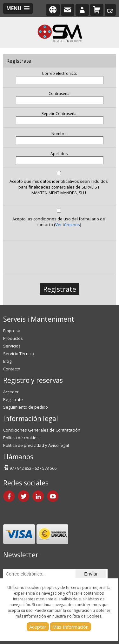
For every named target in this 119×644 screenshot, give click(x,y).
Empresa (12, 331)
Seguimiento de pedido (26, 407)
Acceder (11, 392)
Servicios (12, 346)
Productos (13, 338)
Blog (7, 361)
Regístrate (60, 289)
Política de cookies (21, 438)
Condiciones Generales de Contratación (42, 430)
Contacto (12, 369)
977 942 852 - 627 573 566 (30, 468)
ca (110, 10)
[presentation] (59, 256)
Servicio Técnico (19, 354)
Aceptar (38, 627)
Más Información (70, 627)
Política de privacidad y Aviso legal (36, 445)
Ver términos (68, 225)
